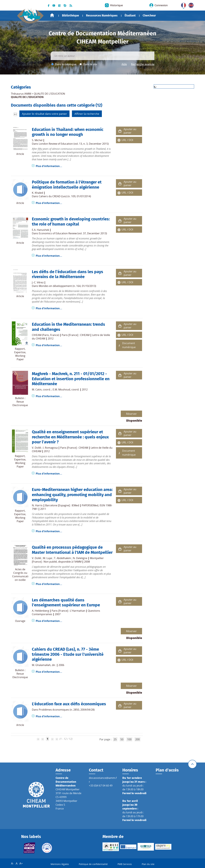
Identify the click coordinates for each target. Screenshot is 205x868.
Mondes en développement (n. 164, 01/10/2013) (67, 286)
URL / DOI (127, 140)
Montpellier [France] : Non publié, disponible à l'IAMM (68, 560)
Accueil (52, 15)
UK (190, 5)
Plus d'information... (49, 166)
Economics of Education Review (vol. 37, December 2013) (73, 233)
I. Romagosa (50, 448)
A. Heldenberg (40, 611)
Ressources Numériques (102, 16)
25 (115, 739)
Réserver (131, 414)
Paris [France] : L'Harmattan (68, 611)
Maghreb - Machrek (50, 374)
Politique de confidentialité (93, 864)
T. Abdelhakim (62, 558)
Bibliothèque (70, 16)
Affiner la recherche (87, 114)
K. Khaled (37, 193)
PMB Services (125, 864)
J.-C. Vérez (38, 282)
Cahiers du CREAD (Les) (53, 649)
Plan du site (148, 864)
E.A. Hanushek (40, 230)
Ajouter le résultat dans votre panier (44, 114)
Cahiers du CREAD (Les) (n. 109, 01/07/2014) (65, 196)
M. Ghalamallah (41, 665)
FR (182, 5)
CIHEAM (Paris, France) (45, 335)
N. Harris (37, 505)
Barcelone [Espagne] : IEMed (62, 505)
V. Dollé (36, 448)
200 (137, 739)
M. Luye (47, 558)
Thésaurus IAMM (21, 94)
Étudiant (130, 16)
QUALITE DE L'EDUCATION (49, 94)
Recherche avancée (143, 64)
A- (12, 863)
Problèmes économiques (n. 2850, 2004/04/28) (67, 710)
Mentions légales (60, 864)
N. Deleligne (80, 558)
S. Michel (37, 140)
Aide (124, 64)
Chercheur (149, 16)
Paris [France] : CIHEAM (76, 335)
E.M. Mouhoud (61, 389)
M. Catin (37, 389)
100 (129, 739)
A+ (21, 863)
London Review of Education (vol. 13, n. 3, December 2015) (74, 144)
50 (122, 739)
